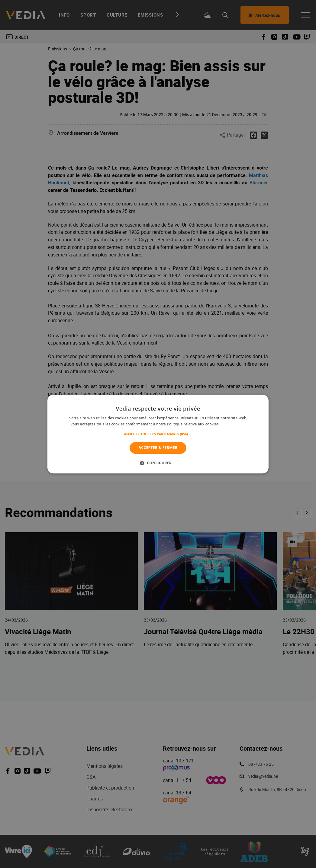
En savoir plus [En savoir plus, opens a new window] (233, 424)
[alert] (158, 434)
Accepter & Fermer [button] (158, 448)
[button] (158, 434)
